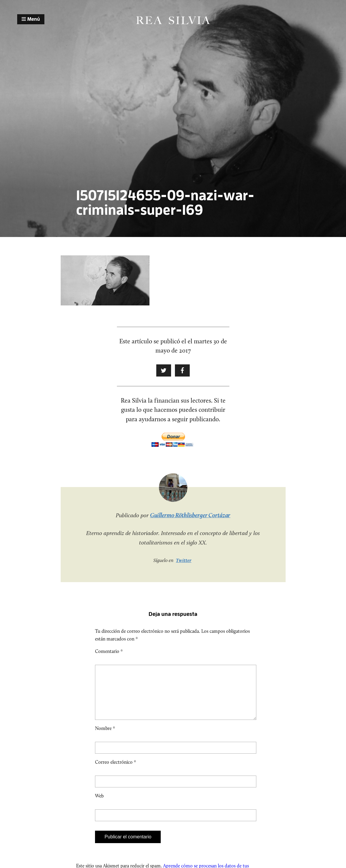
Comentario (109, 651)
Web (99, 805)
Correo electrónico (116, 772)
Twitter (184, 560)
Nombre (105, 738)
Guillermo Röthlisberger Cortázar (190, 515)
